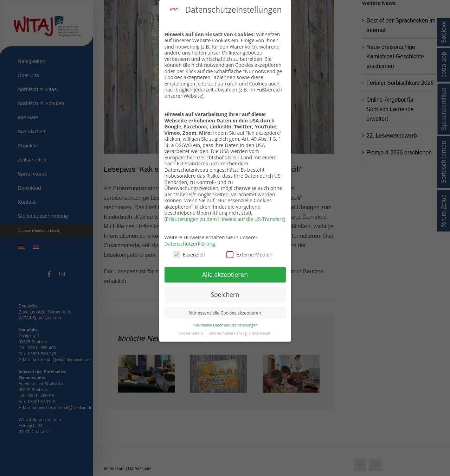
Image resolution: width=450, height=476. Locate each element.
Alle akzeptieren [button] (225, 274)
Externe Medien (249, 255)
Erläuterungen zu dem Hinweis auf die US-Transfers (225, 219)
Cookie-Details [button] (191, 333)
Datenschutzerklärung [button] (228, 333)
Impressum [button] (262, 333)
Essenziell (189, 255)
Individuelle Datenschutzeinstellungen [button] (225, 325)
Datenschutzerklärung (190, 244)
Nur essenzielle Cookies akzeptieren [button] (225, 313)
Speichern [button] (225, 294)
